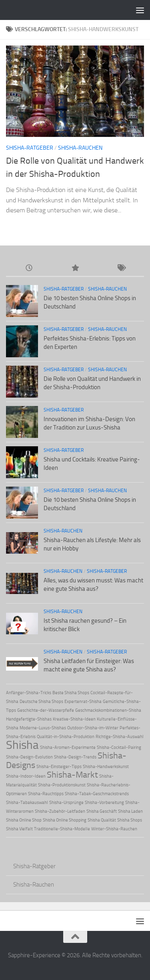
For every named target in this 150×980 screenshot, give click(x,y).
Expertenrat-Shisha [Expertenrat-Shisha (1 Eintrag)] (83, 702)
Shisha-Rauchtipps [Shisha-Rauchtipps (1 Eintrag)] (46, 794)
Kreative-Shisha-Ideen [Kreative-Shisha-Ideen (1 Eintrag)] (74, 719)
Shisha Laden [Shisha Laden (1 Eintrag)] (130, 811)
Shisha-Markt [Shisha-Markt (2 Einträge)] (72, 775)
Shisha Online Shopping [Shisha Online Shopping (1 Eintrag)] (65, 820)
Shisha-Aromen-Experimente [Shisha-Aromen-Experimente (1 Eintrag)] (68, 747)
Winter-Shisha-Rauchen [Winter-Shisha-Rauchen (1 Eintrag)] (114, 829)
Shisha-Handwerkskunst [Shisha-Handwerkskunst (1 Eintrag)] (106, 767)
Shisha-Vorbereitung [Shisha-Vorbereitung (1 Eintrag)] (104, 803)
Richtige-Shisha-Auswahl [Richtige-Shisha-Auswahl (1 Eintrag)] (120, 737)
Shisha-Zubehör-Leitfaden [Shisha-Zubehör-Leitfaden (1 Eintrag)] (60, 811)
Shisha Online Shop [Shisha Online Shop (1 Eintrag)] (24, 820)
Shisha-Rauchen (80, 148)
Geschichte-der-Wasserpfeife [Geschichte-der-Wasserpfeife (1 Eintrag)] (46, 710)
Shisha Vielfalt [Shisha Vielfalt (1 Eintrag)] (19, 829)
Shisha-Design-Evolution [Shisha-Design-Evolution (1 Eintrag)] (29, 757)
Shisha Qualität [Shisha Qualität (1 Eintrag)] (102, 820)
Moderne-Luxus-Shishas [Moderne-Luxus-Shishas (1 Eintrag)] (43, 728)
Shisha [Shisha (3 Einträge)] (22, 745)
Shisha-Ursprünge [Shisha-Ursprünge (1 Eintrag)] (66, 803)
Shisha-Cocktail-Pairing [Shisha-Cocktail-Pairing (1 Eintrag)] (119, 747)
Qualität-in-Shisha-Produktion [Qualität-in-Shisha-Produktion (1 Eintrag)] (66, 737)
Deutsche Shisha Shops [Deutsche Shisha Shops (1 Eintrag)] (41, 702)
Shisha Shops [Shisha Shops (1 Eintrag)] (130, 820)
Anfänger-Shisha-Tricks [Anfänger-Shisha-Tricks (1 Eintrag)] (29, 693)
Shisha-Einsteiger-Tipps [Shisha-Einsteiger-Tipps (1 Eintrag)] (59, 767)
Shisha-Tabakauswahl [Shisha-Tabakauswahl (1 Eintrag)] (27, 803)
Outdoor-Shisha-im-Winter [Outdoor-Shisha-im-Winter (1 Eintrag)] (93, 728)
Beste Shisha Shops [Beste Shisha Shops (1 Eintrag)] (71, 693)
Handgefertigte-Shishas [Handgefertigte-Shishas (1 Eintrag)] (29, 719)
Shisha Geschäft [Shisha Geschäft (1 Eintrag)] (102, 811)
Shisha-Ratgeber (30, 148)
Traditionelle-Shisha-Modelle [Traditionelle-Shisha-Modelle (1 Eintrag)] (62, 829)
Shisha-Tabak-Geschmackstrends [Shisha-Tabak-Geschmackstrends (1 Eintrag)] (97, 794)
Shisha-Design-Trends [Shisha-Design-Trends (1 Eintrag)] (75, 757)
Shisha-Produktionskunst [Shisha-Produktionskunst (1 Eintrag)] (62, 785)
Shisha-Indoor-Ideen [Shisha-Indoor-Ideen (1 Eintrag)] (26, 776)
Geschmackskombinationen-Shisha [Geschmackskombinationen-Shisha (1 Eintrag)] (108, 710)
